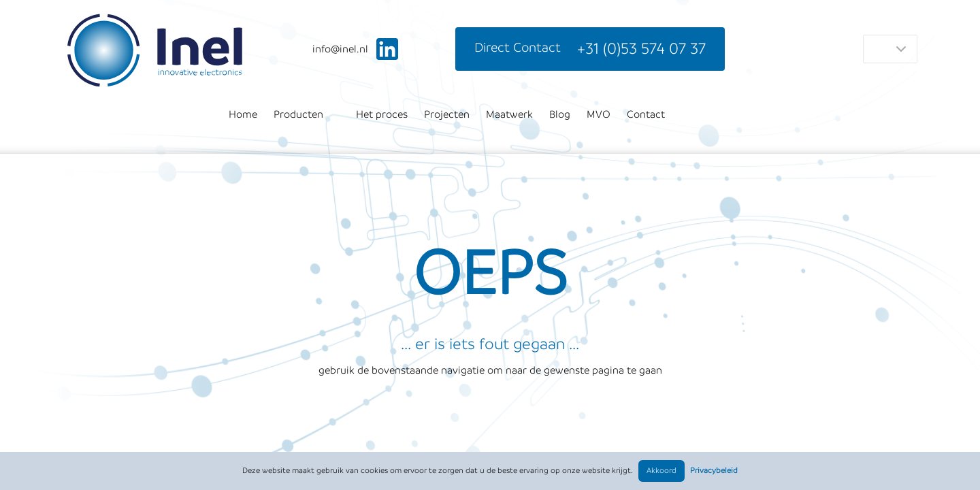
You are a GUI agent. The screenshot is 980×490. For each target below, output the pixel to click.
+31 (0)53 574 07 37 (641, 49)
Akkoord (661, 471)
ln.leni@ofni (340, 49)
